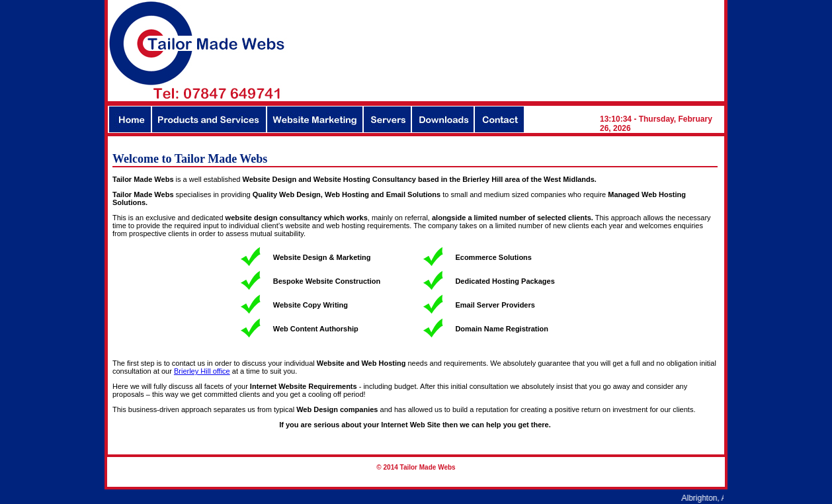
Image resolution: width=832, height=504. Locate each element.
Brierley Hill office (202, 371)
